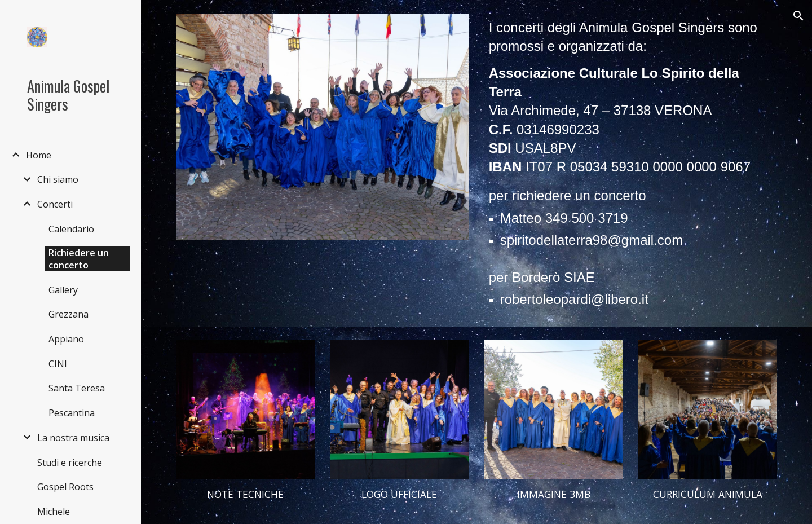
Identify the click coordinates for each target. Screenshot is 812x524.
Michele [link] (54, 512)
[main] (631, 163)
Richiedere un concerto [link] (79, 259)
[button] (798, 16)
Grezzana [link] (69, 314)
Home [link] (39, 155)
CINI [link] (58, 364)
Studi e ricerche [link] (70, 463)
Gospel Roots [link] (65, 487)
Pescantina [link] (72, 413)
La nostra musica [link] (73, 438)
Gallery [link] (63, 290)
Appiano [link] (66, 339)
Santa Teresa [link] (77, 388)
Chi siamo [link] (58, 179)
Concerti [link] (55, 204)
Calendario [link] (71, 229)
